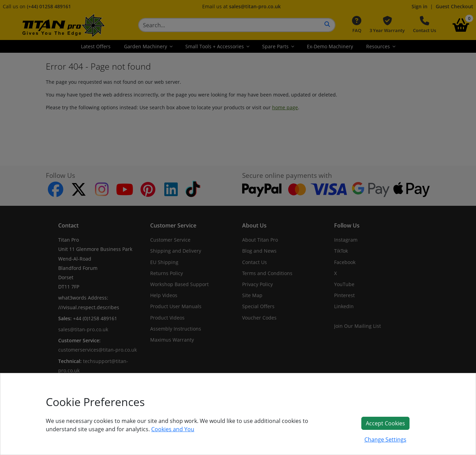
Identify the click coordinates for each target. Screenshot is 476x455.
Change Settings (385, 439)
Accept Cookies (385, 423)
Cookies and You (173, 429)
